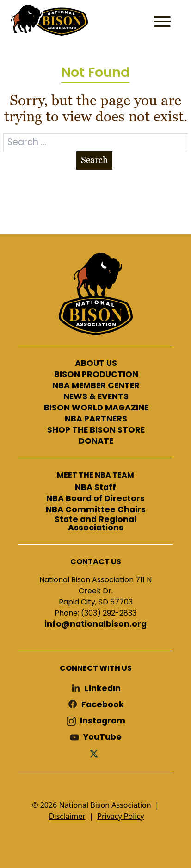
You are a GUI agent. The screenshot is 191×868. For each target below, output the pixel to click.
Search (94, 160)
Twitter (96, 753)
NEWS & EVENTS (96, 397)
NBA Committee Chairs (96, 510)
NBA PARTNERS (96, 419)
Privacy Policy (120, 816)
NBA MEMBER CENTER (96, 386)
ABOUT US (96, 364)
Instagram (103, 721)
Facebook (103, 705)
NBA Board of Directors (95, 499)
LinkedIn (103, 689)
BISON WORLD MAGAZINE (96, 408)
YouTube (102, 737)
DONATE (96, 441)
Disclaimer (67, 816)
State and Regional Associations (95, 524)
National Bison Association (49, 19)
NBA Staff (95, 488)
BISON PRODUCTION (96, 375)
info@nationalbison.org (95, 624)
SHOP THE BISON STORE (96, 430)
